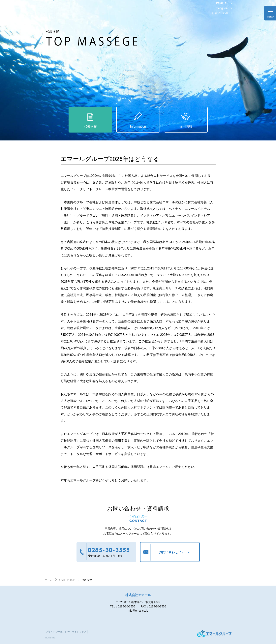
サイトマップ (79, 632)
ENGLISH (222, 3)
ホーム (49, 580)
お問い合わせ (220, 13)
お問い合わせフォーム (175, 552)
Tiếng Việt (222, 8)
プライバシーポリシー (58, 632)
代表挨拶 (90, 126)
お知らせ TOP (67, 580)
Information (138, 126)
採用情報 (186, 126)
